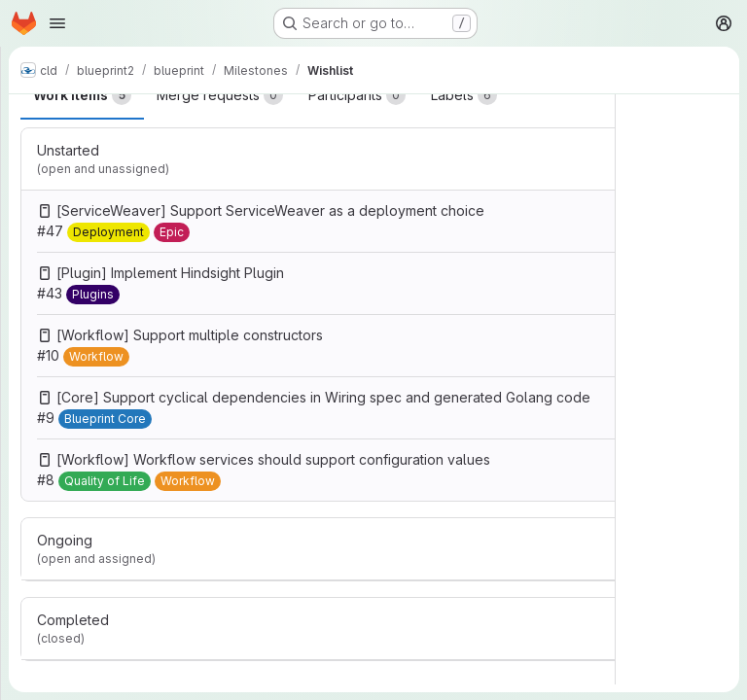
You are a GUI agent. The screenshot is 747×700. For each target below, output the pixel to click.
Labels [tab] (464, 95)
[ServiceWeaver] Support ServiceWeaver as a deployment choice (270, 210)
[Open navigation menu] (57, 23)
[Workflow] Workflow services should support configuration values (273, 459)
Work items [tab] (82, 95)
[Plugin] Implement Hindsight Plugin (170, 273)
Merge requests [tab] (220, 95)
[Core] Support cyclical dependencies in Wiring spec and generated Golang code (323, 397)
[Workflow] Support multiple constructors (190, 335)
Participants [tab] (357, 95)
